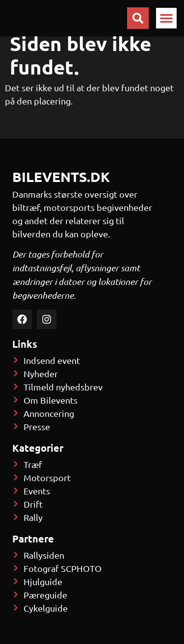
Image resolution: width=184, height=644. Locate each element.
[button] (166, 18)
